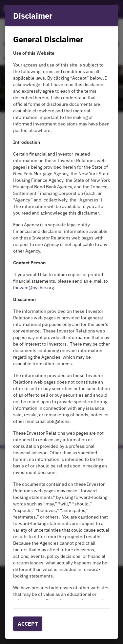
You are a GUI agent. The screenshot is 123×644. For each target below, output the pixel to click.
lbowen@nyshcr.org (33, 288)
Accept (28, 624)
